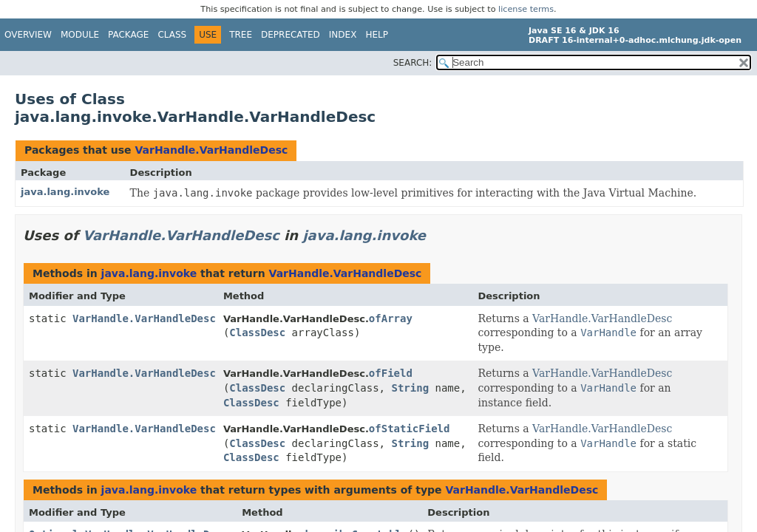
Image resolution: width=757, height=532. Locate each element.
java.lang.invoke (65, 192)
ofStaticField (410, 429)
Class (172, 35)
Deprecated (291, 35)
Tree (241, 35)
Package (128, 35)
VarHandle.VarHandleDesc (211, 150)
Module (80, 35)
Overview (28, 35)
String (410, 388)
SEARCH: (413, 63)
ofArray (391, 318)
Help (377, 35)
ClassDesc (257, 332)
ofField (391, 373)
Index (343, 35)
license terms (526, 9)
